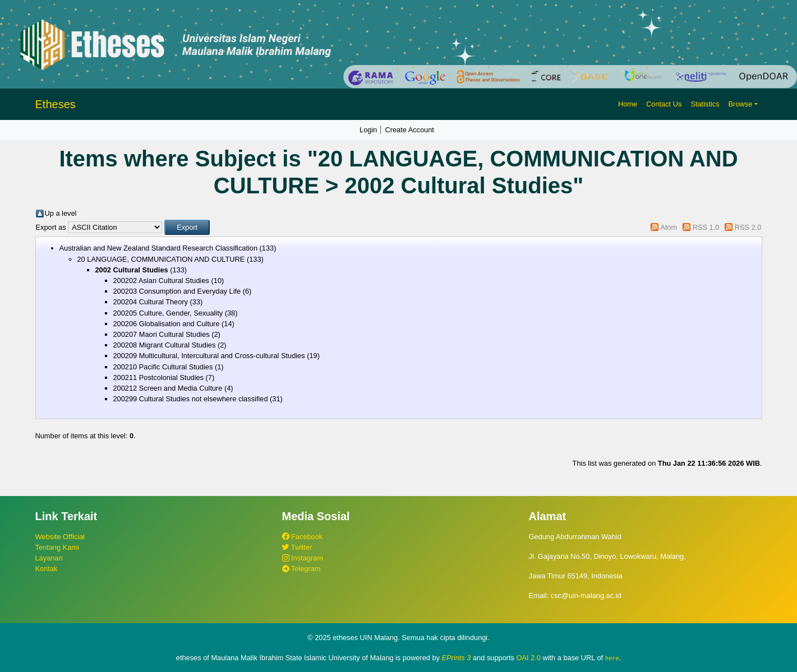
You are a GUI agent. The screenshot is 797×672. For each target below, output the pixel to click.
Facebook (303, 537)
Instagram (303, 558)
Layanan (49, 558)
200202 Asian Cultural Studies (161, 281)
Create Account (409, 130)
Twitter (297, 547)
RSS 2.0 (748, 227)
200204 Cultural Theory (151, 302)
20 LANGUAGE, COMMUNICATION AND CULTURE (161, 259)
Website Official (60, 537)
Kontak (47, 569)
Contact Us (664, 104)
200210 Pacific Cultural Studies (163, 367)
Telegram (301, 569)
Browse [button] (741, 104)
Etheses (56, 104)
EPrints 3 (457, 658)
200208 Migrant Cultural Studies (165, 345)
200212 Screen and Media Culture (168, 388)
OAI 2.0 (529, 658)
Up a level (61, 213)
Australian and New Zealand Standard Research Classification (159, 248)
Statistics (705, 104)
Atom (669, 227)
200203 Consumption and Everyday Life (177, 291)
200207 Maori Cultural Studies (162, 334)
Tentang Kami (57, 547)
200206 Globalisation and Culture (167, 324)
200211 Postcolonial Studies (159, 377)
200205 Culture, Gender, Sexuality (168, 313)
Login (368, 130)
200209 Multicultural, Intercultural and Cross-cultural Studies (209, 356)
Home (628, 104)
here (612, 658)
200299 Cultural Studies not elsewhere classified (191, 399)
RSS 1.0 (706, 227)
